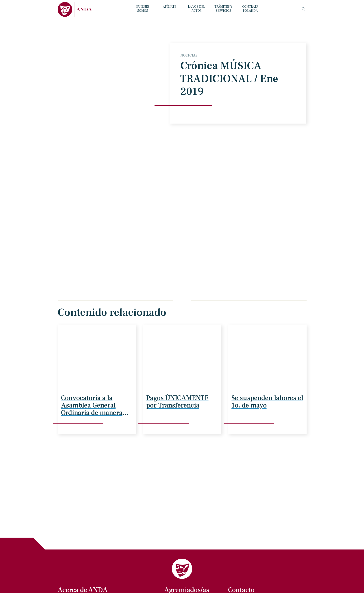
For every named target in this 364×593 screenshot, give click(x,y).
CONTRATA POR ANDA (250, 9)
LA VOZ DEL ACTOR (196, 9)
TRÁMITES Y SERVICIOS (223, 9)
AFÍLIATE (170, 7)
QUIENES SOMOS (143, 9)
